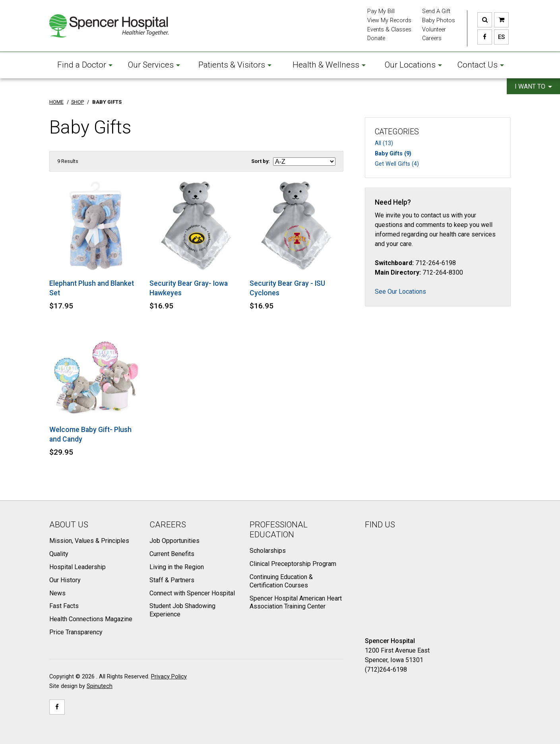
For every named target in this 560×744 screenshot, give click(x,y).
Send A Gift (436, 11)
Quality (59, 554)
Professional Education (279, 530)
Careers (432, 38)
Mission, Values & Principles (89, 541)
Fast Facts (64, 606)
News (57, 593)
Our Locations (413, 65)
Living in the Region (177, 567)
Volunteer (434, 30)
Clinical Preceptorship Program (293, 564)
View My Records (389, 20)
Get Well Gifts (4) (397, 164)
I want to (533, 86)
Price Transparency (76, 632)
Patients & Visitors (235, 65)
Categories (397, 132)
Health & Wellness (329, 65)
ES (499, 37)
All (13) (384, 143)
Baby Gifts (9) (393, 154)
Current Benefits (172, 554)
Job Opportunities (174, 541)
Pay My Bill (381, 11)
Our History (65, 580)
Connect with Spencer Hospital (192, 593)
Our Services (154, 65)
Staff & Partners (172, 580)
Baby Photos (439, 20)
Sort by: (261, 161)
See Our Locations (400, 292)
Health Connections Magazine (91, 619)
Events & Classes (389, 30)
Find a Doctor (85, 65)
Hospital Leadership (78, 567)
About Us (69, 525)
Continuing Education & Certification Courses (281, 581)
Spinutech (100, 686)
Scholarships (268, 551)
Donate (376, 38)
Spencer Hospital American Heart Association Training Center (296, 603)
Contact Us (481, 65)
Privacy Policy (169, 677)
